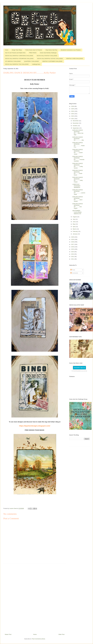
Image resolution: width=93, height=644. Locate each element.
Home (7, 50)
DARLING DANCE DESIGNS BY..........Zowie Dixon (78, 173)
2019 (73, 239)
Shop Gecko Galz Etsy (51, 50)
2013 (73, 254)
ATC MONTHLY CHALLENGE (13, 61)
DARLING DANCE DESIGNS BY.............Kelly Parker (78, 180)
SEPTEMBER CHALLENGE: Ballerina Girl (77, 212)
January (75, 234)
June (74, 222)
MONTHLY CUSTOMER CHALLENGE (52, 61)
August (75, 217)
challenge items (36, 64)
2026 (73, 106)
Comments (74, 273)
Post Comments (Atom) (39, 639)
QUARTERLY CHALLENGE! (32, 61)
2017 (73, 244)
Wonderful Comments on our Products (71, 50)
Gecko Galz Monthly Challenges (48, 53)
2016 (73, 247)
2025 (73, 109)
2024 (73, 111)
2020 (73, 237)
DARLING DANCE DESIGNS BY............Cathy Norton (78, 166)
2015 (73, 249)
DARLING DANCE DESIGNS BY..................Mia (78, 139)
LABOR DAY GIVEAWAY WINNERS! (76, 186)
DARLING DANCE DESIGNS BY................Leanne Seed (79, 192)
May (74, 224)
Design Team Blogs (17, 50)
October (75, 126)
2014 (73, 252)
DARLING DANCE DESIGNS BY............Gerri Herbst (78, 199)
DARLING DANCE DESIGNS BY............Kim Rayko (78, 206)
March (75, 229)
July (74, 219)
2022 (73, 116)
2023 (73, 114)
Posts (73, 270)
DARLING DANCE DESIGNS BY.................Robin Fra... (78, 145)
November (76, 123)
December (76, 121)
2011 (73, 259)
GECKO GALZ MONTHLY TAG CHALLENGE (17, 64)
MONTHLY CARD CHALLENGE (75, 59)
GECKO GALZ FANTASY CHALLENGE (47, 56)
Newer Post (8, 634)
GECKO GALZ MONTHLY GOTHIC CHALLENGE (50, 59)
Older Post (61, 634)
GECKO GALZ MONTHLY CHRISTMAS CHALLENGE (19, 56)
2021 (73, 119)
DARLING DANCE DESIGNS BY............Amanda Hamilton (78, 159)
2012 (73, 257)
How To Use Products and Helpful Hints (15, 53)
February (75, 231)
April (74, 227)
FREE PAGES (33, 53)
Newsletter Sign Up (79, 368)
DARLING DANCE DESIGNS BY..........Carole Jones (78, 152)
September (76, 128)
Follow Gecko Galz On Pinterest (34, 50)
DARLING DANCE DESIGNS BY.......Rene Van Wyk (78, 132)
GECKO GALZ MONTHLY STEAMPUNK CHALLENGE (19, 59)
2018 (73, 242)
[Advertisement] (35, 598)
